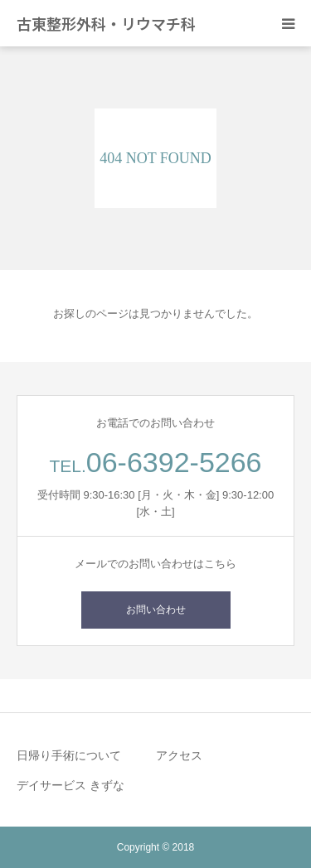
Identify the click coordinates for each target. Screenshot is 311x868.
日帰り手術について (69, 755)
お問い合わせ (156, 610)
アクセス (179, 755)
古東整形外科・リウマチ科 (106, 23)
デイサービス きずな (70, 785)
